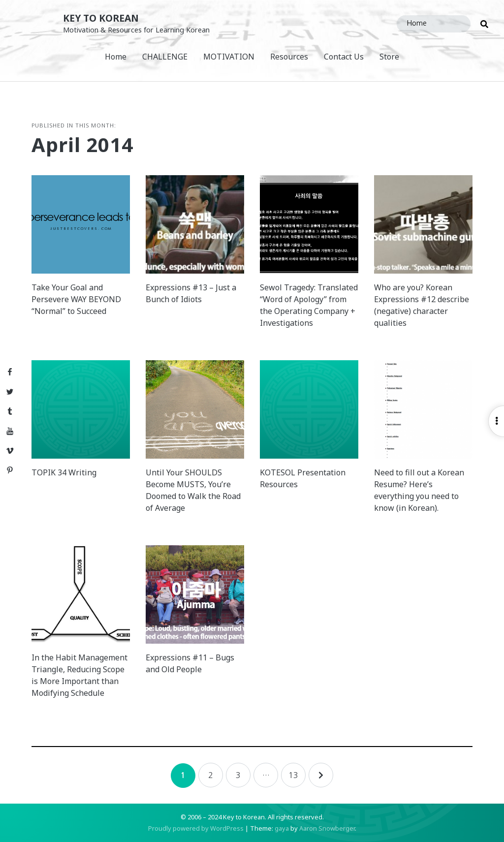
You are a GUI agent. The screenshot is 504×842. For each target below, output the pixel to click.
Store (389, 57)
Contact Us (344, 57)
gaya (282, 828)
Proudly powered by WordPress (196, 828)
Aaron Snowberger (327, 828)
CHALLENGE (165, 57)
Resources (289, 57)
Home (116, 57)
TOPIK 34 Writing (64, 472)
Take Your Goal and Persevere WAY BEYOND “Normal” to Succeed (76, 299)
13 (293, 775)
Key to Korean (101, 18)
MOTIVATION (229, 57)
